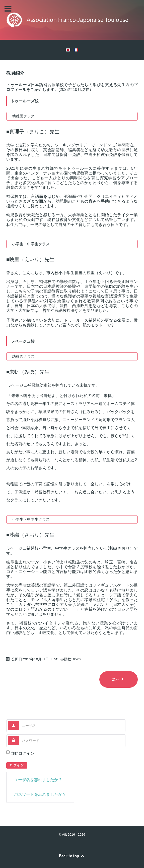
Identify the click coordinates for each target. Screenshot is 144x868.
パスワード (19, 736)
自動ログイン (22, 753)
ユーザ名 (19, 721)
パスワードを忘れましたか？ (40, 794)
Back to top (72, 856)
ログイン (17, 765)
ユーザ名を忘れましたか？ (38, 780)
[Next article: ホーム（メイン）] (119, 679)
